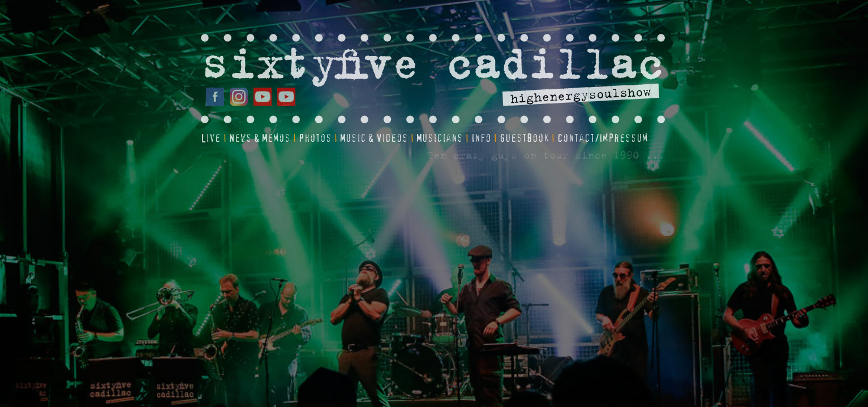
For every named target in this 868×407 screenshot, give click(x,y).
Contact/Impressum (603, 139)
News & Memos (260, 139)
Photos (315, 139)
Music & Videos (374, 139)
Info (481, 139)
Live (211, 139)
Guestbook (524, 139)
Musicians (440, 139)
